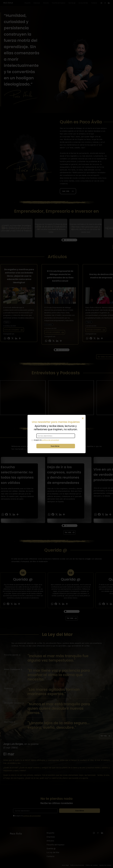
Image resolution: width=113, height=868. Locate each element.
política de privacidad (50, 440)
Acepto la (46, 440)
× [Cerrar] (83, 418)
